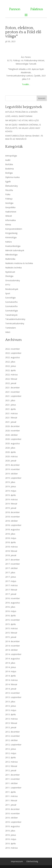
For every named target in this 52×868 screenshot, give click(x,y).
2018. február (11, 551)
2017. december (12, 560)
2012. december (12, 732)
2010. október (12, 818)
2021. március (12, 413)
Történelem (11, 328)
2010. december (12, 809)
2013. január (11, 727)
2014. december (12, 641)
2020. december (12, 426)
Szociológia (10, 298)
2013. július (10, 702)
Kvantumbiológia (13, 246)
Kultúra (8, 242)
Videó (8, 332)
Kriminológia (11, 237)
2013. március (12, 719)
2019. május (11, 491)
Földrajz (9, 199)
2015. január (11, 637)
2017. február (11, 590)
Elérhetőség (32, 861)
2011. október (12, 783)
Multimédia (10, 259)
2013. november (13, 693)
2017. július (10, 572)
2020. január (11, 461)
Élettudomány (12, 186)
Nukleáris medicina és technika (19, 263)
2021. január (11, 422)
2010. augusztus (13, 826)
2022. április (11, 370)
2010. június (11, 835)
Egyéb (8, 182)
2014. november (13, 646)
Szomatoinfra (11, 302)
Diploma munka (12, 177)
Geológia (9, 203)
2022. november (13, 349)
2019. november (13, 469)
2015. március (12, 628)
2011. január (11, 805)
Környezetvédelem (14, 229)
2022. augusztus (13, 357)
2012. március (12, 762)
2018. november (13, 517)
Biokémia (9, 169)
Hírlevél (9, 216)
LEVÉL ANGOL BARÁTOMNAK (19, 116)
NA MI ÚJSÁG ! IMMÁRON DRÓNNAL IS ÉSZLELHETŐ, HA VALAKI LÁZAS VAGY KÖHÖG (23, 128)
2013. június (11, 706)
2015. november (13, 620)
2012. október (12, 740)
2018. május (11, 538)
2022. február (11, 379)
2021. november (13, 392)
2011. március (12, 796)
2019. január (11, 508)
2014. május (11, 671)
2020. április (11, 452)
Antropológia (11, 156)
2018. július (10, 534)
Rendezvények (12, 289)
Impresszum (17, 861)
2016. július (10, 607)
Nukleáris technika (13, 268)
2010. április (11, 843)
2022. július (10, 362)
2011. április (11, 792)
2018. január (11, 555)
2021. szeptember (13, 396)
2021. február (11, 418)
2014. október (12, 650)
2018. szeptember (13, 525)
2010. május (11, 839)
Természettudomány (15, 323)
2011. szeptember (13, 788)
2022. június (11, 366)
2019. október (12, 474)
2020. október (12, 435)
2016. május (11, 611)
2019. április (11, 495)
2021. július (10, 400)
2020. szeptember (13, 439)
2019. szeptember (13, 478)
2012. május (11, 753)
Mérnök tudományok (15, 250)
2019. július (10, 482)
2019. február (11, 504)
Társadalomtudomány (15, 319)
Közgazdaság (11, 233)
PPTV (8, 285)
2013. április (11, 714)
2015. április (11, 624)
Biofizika (9, 164)
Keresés (42, 98)
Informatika (10, 220)
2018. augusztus (13, 529)
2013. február (11, 723)
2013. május (11, 710)
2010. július (10, 831)
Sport (8, 293)
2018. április (11, 542)
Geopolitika (10, 207)
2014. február (11, 684)
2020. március (12, 456)
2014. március (12, 680)
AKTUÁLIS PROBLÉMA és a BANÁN (21, 112)
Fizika (8, 194)
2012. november (13, 736)
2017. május (11, 581)
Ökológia (9, 276)
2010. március (12, 848)
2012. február (11, 766)
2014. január (11, 689)
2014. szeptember (13, 654)
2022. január (11, 383)
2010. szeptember (13, 822)
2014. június (11, 667)
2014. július (10, 663)
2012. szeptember (13, 745)
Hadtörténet (11, 212)
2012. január (11, 770)
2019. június (11, 486)
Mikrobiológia (11, 255)
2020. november (13, 431)
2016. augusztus (13, 603)
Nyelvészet (10, 272)
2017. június (11, 577)
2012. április (11, 757)
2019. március (12, 499)
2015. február (11, 633)
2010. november (13, 813)
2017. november (13, 564)
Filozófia (9, 190)
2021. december (12, 388)
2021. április (11, 409)
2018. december (12, 512)
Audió (8, 160)
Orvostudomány (13, 280)
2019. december (12, 465)
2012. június (11, 749)
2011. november (13, 779)
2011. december (12, 775)
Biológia (9, 173)
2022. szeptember (13, 353)
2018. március (12, 547)
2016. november (13, 598)
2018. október (12, 521)
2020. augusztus (13, 443)
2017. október (12, 568)
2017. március (12, 585)
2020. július (10, 448)
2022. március (12, 375)
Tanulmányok (11, 315)
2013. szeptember (13, 697)
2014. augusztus (13, 659)
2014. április (11, 676)
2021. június (11, 405)
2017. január (11, 594)
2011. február (11, 800)
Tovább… (26, 84)
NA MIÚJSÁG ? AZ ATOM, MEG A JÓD (22, 120)
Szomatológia (12, 311)
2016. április (11, 616)
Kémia (8, 225)
